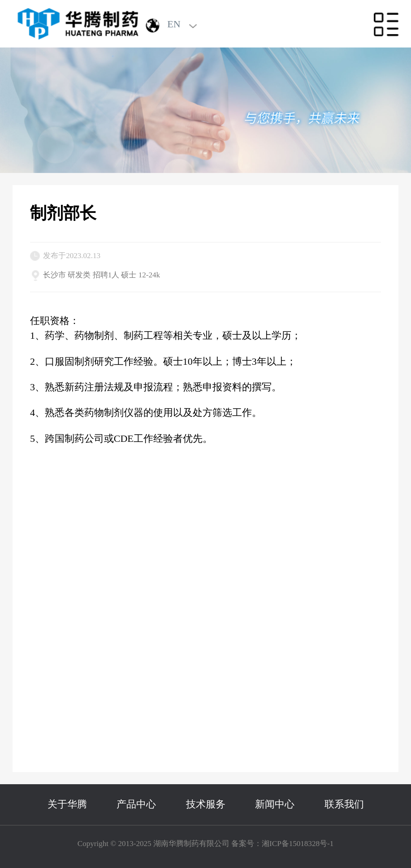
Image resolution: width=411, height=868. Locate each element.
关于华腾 (67, 804)
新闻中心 (275, 804)
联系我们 (344, 804)
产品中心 (136, 804)
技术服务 (206, 804)
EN (174, 24)
